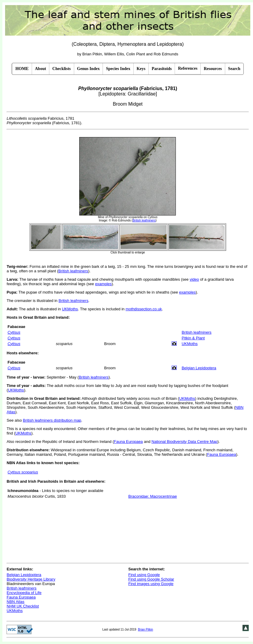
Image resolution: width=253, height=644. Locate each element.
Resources (213, 69)
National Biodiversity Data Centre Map (185, 442)
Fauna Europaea (128, 442)
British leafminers (73, 271)
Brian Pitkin (145, 629)
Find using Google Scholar (151, 579)
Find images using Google (151, 584)
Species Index (118, 69)
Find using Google (144, 575)
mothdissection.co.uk (144, 309)
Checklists (61, 69)
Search (234, 69)
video (194, 279)
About (41, 69)
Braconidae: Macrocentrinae (153, 496)
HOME (22, 69)
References (188, 68)
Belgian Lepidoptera (199, 368)
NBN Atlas (15, 602)
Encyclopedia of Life (24, 593)
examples (103, 284)
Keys (141, 69)
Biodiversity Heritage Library (31, 579)
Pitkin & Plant (193, 338)
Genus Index (89, 69)
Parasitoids (162, 69)
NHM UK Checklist (23, 606)
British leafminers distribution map (52, 420)
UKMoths (70, 309)
